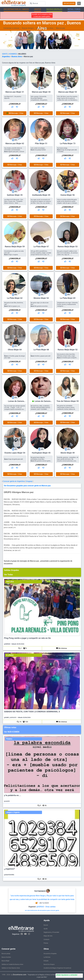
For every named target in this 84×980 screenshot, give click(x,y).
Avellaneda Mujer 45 (41, 195)
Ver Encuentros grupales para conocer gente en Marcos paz (27, 486)
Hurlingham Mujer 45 (41, 453)
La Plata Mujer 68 (41, 350)
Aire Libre (10, 582)
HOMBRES (13, 54)
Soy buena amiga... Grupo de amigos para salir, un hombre (67, 150)
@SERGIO (7, 644)
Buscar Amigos (28, 28)
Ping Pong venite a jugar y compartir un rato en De (27, 638)
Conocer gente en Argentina (14, 481)
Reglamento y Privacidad (51, 932)
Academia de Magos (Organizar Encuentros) (57, 968)
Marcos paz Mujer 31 (15, 92)
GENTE (5, 54)
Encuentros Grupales (50, 954)
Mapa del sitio (48, 936)
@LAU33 (7, 801)
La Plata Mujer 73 (68, 143)
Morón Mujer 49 (68, 453)
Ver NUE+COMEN (12, 732)
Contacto (46, 939)
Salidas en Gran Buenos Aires (11, 968)
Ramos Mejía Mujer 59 (15, 247)
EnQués (46, 961)
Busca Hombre (6, 957)
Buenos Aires (48, 28)
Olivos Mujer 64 (15, 350)
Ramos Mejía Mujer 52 (68, 350)
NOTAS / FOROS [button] (74, 9)
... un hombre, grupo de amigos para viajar (15, 356)
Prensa (46, 943)
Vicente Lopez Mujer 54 (15, 453)
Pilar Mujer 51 (41, 143)
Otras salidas (50, 907)
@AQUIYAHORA (9, 875)
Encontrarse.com (20, 975)
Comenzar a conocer (11, 28)
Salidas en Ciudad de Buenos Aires (12, 964)
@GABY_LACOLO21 (10, 717)
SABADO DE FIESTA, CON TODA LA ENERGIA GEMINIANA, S (32, 712)
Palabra (9, 739)
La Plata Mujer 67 (41, 247)
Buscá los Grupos (49, 964)
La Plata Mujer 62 (15, 298)
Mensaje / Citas (15, 113)
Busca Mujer (6, 961)
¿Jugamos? (9, 869)
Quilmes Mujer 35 (15, 195)
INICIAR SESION (69, 3)
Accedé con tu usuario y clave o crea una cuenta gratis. (42, 15)
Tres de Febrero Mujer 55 (68, 401)
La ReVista (47, 957)
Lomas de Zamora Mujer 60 (42, 402)
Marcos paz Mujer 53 (68, 92)
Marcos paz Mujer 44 (41, 92)
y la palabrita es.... (13, 795)
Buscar (46, 925)
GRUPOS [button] (38, 9)
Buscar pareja (6, 954)
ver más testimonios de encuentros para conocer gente (42, 910)
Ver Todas (8, 575)
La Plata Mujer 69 (68, 298)
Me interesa (62, 648)
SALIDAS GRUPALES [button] (54, 9)
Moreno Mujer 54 (41, 298)
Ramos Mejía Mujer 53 (68, 247)
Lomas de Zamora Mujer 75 (16, 402)
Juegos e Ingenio (13, 812)
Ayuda (46, 929)
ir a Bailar (10, 655)
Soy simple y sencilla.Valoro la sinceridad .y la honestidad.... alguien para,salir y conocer (14, 150)
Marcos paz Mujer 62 (15, 143)
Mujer (39, 28)
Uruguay (29, 481)
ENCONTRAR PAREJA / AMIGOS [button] (16, 9)
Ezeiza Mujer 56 (68, 195)
